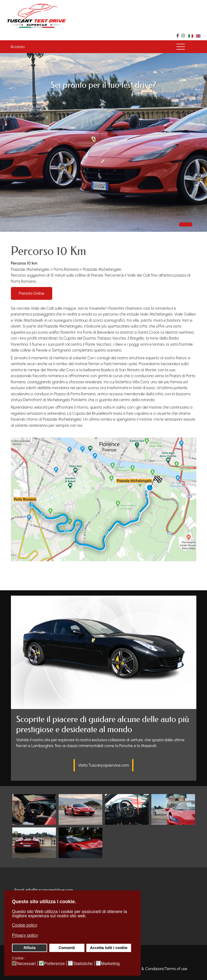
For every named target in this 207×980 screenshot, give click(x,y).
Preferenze (54, 964)
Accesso (18, 47)
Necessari (26, 964)
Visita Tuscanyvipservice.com (103, 765)
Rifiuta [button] (30, 948)
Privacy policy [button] (25, 935)
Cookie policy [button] (25, 925)
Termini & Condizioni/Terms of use (157, 969)
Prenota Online (32, 293)
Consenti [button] (67, 948)
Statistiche (83, 964)
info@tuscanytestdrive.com (49, 890)
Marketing (110, 964)
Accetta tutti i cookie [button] (109, 948)
